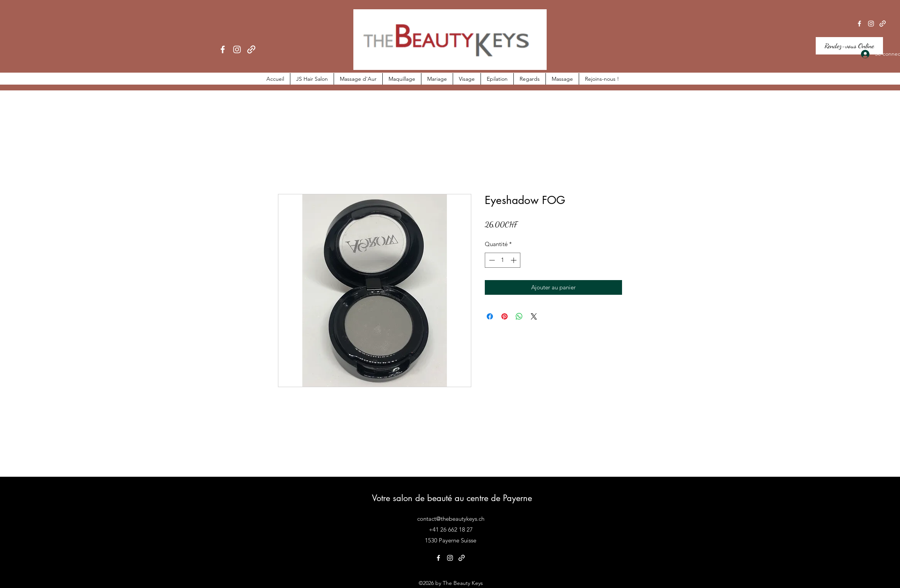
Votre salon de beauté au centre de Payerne (452, 498)
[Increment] (514, 260)
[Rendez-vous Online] (849, 46)
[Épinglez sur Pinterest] (505, 316)
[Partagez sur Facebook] (490, 316)
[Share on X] (534, 316)
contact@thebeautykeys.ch (451, 519)
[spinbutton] (503, 260)
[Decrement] (491, 260)
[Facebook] (223, 49)
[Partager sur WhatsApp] (519, 316)
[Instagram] (237, 49)
